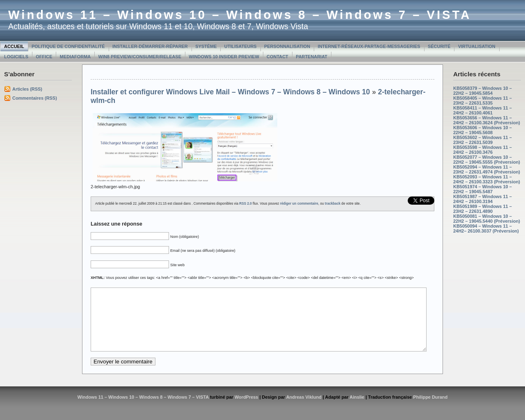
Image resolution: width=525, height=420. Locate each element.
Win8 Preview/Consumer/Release (140, 57)
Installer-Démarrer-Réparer (150, 46)
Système (206, 46)
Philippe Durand (430, 409)
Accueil (14, 46)
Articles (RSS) (27, 89)
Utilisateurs (241, 46)
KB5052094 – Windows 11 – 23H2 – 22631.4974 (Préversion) (487, 169)
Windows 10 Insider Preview (224, 57)
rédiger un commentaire (299, 204)
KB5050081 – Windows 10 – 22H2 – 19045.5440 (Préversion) (487, 219)
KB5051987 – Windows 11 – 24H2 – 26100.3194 (483, 199)
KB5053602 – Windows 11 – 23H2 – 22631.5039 (483, 140)
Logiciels (16, 57)
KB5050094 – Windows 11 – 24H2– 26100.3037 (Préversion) (486, 228)
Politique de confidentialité (68, 46)
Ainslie (357, 409)
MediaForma (75, 57)
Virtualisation (477, 46)
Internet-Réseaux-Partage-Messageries (369, 46)
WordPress (247, 409)
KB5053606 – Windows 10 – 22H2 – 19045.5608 (483, 130)
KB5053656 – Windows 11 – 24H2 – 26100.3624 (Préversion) (487, 120)
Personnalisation (287, 46)
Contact (277, 57)
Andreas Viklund (304, 409)
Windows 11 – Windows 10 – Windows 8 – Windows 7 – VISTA (240, 15)
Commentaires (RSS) (35, 98)
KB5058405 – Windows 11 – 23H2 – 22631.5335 (483, 100)
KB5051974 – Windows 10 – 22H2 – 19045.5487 (483, 189)
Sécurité (439, 46)
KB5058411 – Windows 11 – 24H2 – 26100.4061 (483, 110)
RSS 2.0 (245, 204)
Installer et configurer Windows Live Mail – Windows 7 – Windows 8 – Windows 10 (230, 92)
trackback (333, 204)
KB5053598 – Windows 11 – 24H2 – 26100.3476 (483, 150)
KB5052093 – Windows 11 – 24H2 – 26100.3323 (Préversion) (487, 179)
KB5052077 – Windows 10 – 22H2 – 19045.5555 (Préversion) (487, 160)
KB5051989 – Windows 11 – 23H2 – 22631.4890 (483, 209)
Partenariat (312, 57)
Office (44, 57)
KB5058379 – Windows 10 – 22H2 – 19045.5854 (483, 91)
